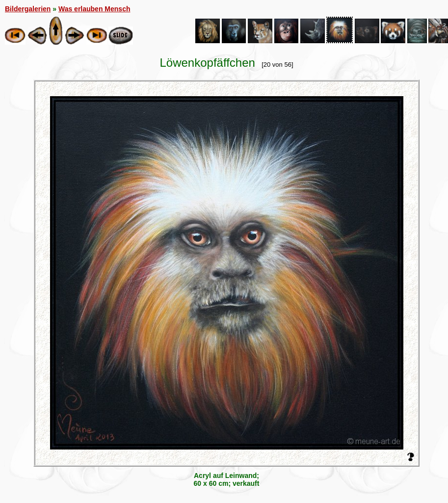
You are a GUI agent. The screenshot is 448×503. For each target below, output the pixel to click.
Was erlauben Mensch (94, 9)
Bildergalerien (28, 9)
